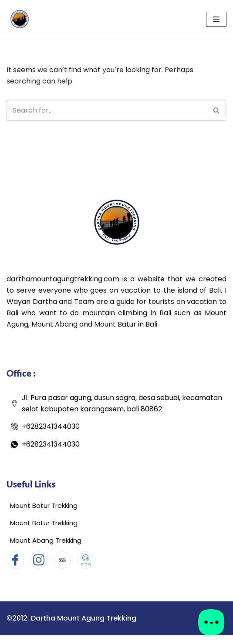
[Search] (107, 110)
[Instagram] (39, 560)
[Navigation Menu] (216, 19)
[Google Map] (86, 560)
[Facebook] (15, 560)
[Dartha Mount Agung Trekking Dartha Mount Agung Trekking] (20, 19)
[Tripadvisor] (62, 560)
